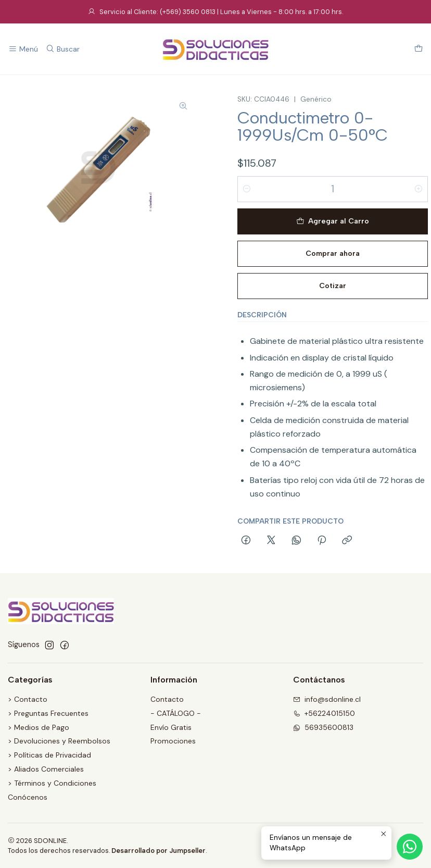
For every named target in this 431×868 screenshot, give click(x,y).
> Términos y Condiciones (52, 783)
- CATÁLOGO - (176, 713)
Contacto (167, 699)
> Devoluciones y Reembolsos (59, 741)
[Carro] (419, 49)
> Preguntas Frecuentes (48, 713)
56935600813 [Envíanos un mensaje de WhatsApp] (323, 727)
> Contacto (28, 699)
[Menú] (23, 49)
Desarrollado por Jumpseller (159, 851)
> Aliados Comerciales (46, 769)
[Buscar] (62, 49)
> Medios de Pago (39, 727)
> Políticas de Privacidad (49, 755)
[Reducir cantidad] (247, 189)
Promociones (173, 741)
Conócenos (28, 797)
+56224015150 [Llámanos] (324, 713)
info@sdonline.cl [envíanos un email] (327, 699)
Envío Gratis (171, 727)
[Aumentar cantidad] (419, 189)
